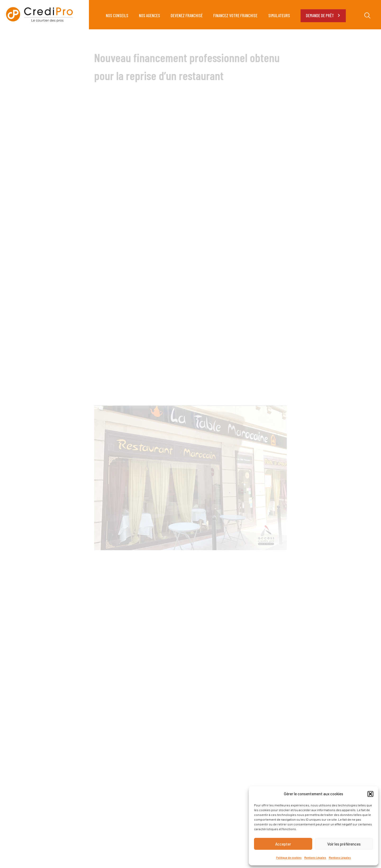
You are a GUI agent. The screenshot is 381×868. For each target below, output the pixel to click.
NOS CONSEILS (117, 15)
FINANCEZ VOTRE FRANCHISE (235, 15)
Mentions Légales (315, 857)
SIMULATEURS (279, 15)
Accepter (283, 844)
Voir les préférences (344, 844)
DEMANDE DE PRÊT (323, 15)
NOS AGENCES (149, 15)
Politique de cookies (289, 857)
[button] (370, 794)
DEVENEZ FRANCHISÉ (187, 15)
